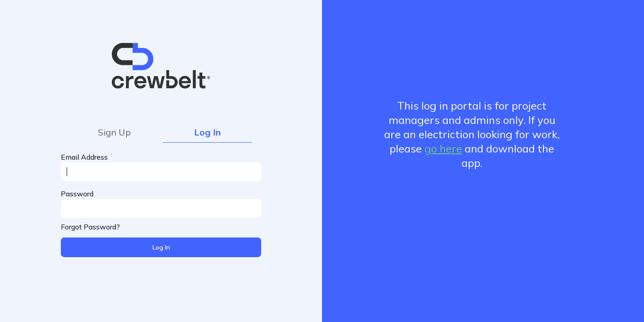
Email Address (84, 157)
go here (443, 148)
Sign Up (114, 132)
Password (77, 194)
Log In (208, 132)
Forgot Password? (90, 227)
